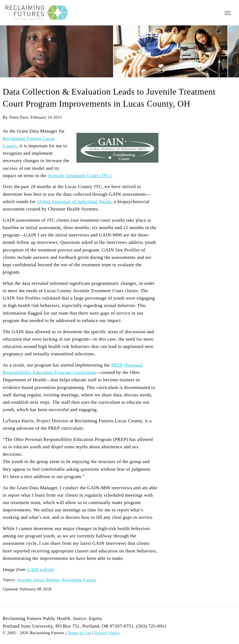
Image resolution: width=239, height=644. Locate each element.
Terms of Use (79, 633)
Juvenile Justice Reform (38, 580)
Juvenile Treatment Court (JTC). (80, 176)
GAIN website (41, 570)
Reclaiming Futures (79, 580)
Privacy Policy (107, 633)
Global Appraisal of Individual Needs (74, 202)
